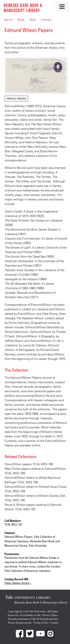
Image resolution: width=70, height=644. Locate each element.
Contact (54, 623)
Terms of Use (41, 623)
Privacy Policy (50, 615)
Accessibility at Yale (30, 615)
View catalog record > (18, 583)
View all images (16, 99)
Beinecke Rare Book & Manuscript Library (23, 8)
